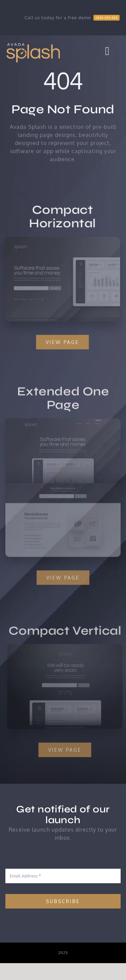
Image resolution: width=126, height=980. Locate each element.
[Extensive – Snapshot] (63, 423)
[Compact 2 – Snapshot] (66, 647)
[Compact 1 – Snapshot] (62, 239)
